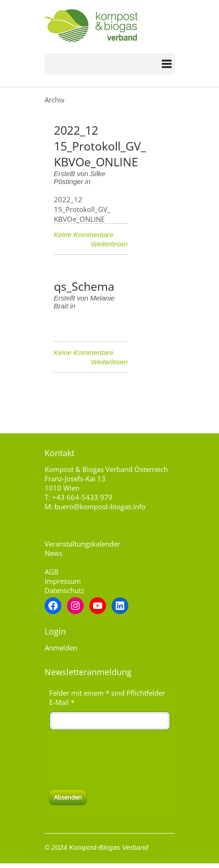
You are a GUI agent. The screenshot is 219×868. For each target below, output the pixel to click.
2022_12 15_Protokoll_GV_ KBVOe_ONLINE (100, 146)
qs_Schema (84, 286)
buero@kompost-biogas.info (100, 506)
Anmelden (61, 648)
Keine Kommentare (84, 235)
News (53, 553)
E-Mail (62, 702)
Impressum (63, 581)
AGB (52, 572)
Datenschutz (64, 590)
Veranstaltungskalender (82, 544)
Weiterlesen (109, 244)
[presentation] (120, 760)
